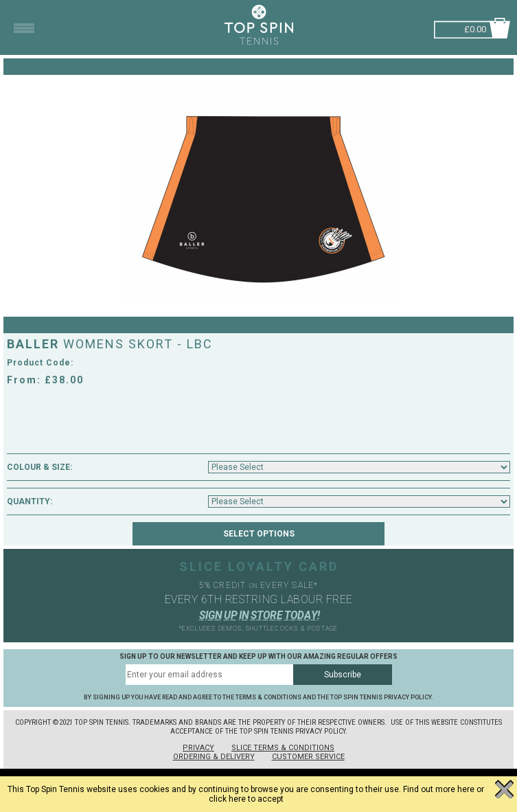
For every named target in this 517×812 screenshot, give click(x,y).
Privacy (198, 748)
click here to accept (246, 799)
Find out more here (439, 789)
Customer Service (308, 757)
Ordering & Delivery (214, 757)
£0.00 (475, 28)
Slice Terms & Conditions (283, 748)
